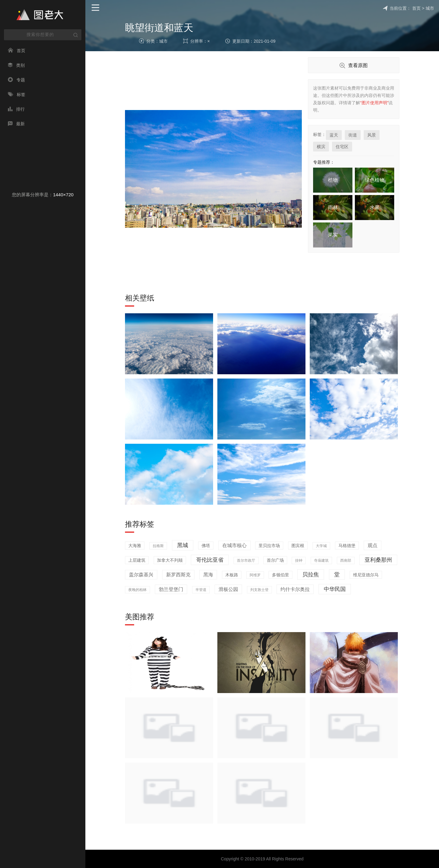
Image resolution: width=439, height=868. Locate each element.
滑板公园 (228, 589)
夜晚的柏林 (137, 590)
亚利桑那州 (378, 560)
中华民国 (335, 589)
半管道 (201, 590)
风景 (372, 135)
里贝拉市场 (269, 546)
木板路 (232, 575)
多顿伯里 (280, 575)
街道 (353, 135)
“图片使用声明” (374, 103)
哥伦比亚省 (210, 560)
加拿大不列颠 (170, 560)
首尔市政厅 (246, 560)
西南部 (346, 560)
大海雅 (135, 546)
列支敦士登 (259, 590)
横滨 (321, 147)
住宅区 (342, 147)
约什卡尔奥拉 (295, 589)
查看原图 (354, 66)
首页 (416, 8)
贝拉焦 (311, 575)
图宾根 (298, 546)
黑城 (183, 545)
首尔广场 (275, 560)
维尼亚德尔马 (366, 575)
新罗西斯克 (178, 575)
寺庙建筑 (321, 560)
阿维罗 (255, 575)
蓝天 (334, 135)
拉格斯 (158, 546)
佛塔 (206, 546)
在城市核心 (234, 545)
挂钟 (299, 560)
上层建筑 (137, 560)
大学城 (321, 546)
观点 (373, 545)
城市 (430, 8)
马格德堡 (347, 546)
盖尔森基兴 (141, 575)
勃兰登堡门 (171, 589)
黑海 (208, 575)
